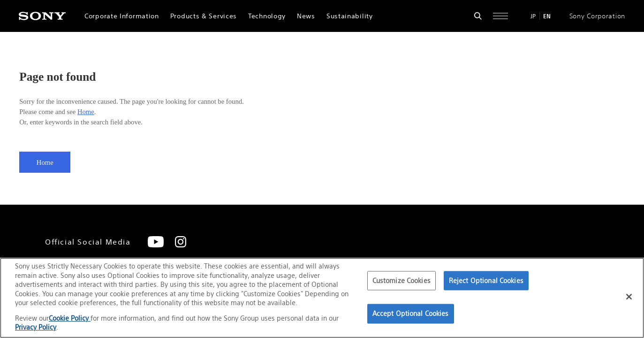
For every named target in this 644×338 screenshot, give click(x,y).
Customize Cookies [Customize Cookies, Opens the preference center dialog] (402, 280)
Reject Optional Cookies (486, 280)
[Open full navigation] (500, 16)
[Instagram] (181, 242)
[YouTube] (156, 242)
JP (533, 16)
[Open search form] (478, 16)
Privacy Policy (36, 327)
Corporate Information (122, 16)
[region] (322, 298)
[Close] (629, 297)
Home (86, 112)
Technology (267, 16)
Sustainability (350, 16)
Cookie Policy (70, 318)
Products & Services (204, 16)
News (306, 16)
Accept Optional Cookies (411, 314)
